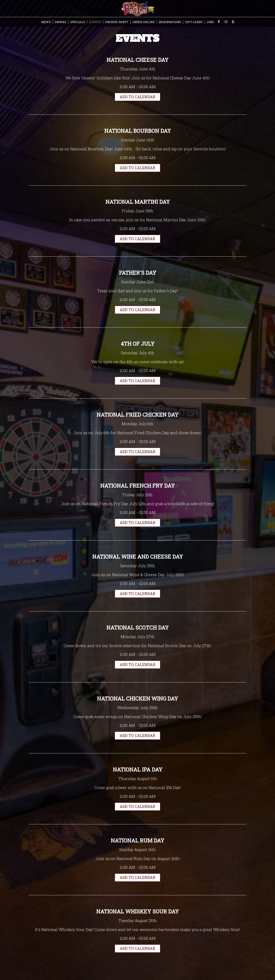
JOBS (210, 22)
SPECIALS (78, 22)
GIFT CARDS (194, 22)
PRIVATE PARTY (117, 22)
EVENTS (95, 22)
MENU (46, 22)
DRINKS (61, 22)
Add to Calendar (137, 97)
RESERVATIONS (170, 22)
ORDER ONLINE (144, 22)
